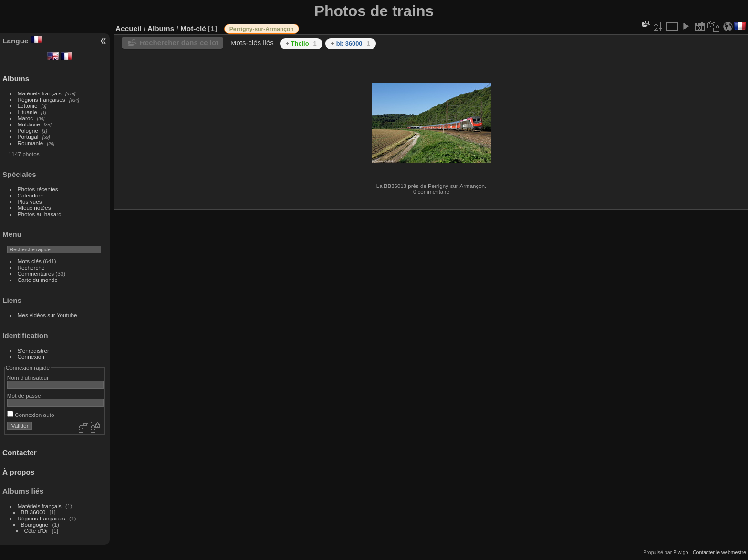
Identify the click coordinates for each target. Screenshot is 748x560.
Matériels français (40, 93)
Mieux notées (34, 208)
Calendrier (31, 195)
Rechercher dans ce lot (179, 43)
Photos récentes (38, 189)
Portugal (28, 137)
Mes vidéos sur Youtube (47, 315)
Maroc (26, 118)
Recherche (31, 267)
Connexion (31, 357)
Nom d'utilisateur (28, 378)
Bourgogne (35, 524)
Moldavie (29, 124)
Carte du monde (38, 280)
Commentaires (36, 274)
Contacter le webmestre (719, 552)
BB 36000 (33, 512)
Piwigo (680, 552)
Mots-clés (30, 261)
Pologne (28, 130)
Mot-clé (193, 28)
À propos (18, 472)
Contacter (20, 452)
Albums (16, 78)
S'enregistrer (33, 350)
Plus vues (30, 202)
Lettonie (28, 106)
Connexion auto (31, 415)
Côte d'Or (36, 531)
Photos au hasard (40, 214)
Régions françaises (42, 99)
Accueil (129, 28)
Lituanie (27, 112)
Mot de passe (24, 396)
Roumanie (31, 143)
